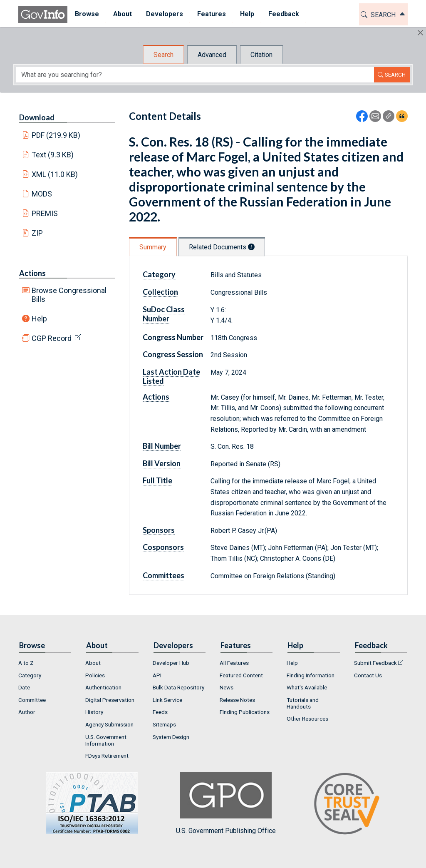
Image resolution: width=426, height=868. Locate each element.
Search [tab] (163, 55)
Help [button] (247, 14)
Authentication (103, 687)
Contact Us (368, 675)
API (157, 675)
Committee (32, 700)
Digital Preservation (110, 700)
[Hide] (420, 33)
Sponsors (159, 530)
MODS (42, 194)
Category (159, 274)
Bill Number (162, 446)
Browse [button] (87, 14)
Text (53, 155)
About (93, 663)
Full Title (157, 480)
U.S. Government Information (106, 740)
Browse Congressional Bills (69, 295)
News (227, 687)
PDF (56, 135)
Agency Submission (109, 724)
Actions (32, 273)
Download (37, 117)
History (94, 712)
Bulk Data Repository (178, 687)
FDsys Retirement (107, 756)
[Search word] (195, 75)
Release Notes (237, 700)
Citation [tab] (261, 55)
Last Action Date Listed (171, 376)
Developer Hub (171, 663)
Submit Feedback (375, 663)
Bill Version (162, 463)
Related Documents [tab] (222, 247)
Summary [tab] (153, 247)
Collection (160, 292)
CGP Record (52, 338)
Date (24, 687)
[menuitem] (87, 14)
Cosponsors (163, 547)
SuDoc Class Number (164, 314)
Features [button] (211, 14)
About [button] (122, 14)
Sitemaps (164, 724)
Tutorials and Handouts (303, 703)
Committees (163, 575)
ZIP (37, 233)
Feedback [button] (283, 14)
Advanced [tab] (212, 55)
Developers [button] (164, 14)
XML (55, 174)
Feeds (160, 712)
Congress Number (173, 337)
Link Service (167, 700)
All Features (234, 663)
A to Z (26, 663)
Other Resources (307, 719)
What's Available (307, 687)
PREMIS (45, 213)
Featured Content (241, 675)
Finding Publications (245, 712)
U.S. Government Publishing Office (226, 803)
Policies (95, 675)
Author (27, 712)
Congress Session (173, 354)
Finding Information (311, 675)
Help (39, 319)
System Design (171, 737)
